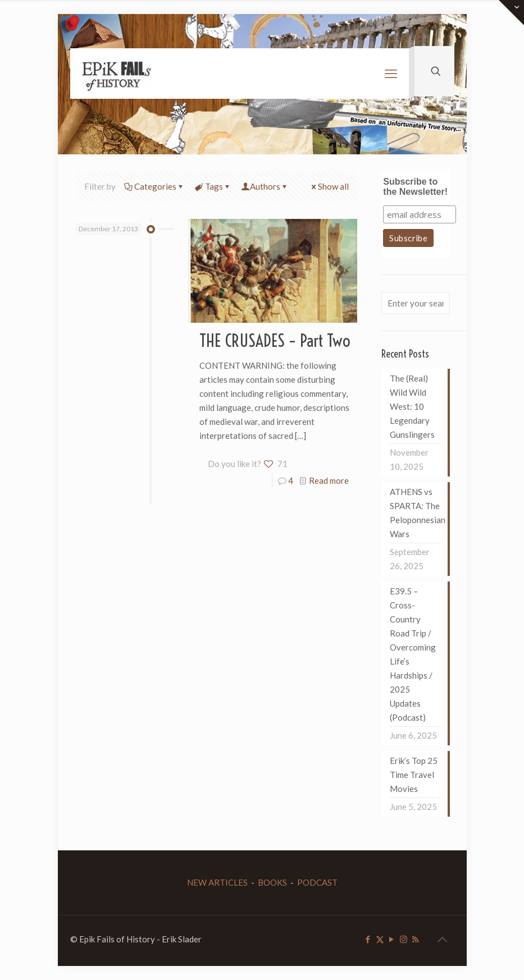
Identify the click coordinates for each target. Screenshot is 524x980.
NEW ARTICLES (217, 882)
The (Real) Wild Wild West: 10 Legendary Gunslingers (412, 406)
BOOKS (272, 882)
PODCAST (317, 882)
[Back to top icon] (443, 939)
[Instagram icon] (404, 939)
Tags (213, 186)
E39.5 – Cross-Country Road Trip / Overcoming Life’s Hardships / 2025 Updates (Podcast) (413, 654)
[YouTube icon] (392, 939)
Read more (329, 480)
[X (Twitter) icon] (380, 939)
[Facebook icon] (368, 939)
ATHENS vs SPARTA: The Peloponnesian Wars (416, 513)
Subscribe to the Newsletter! (415, 187)
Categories (154, 186)
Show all (329, 186)
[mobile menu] (391, 74)
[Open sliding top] (511, 13)
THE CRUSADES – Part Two (275, 341)
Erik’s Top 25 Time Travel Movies (414, 775)
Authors (265, 186)
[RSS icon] (415, 939)
